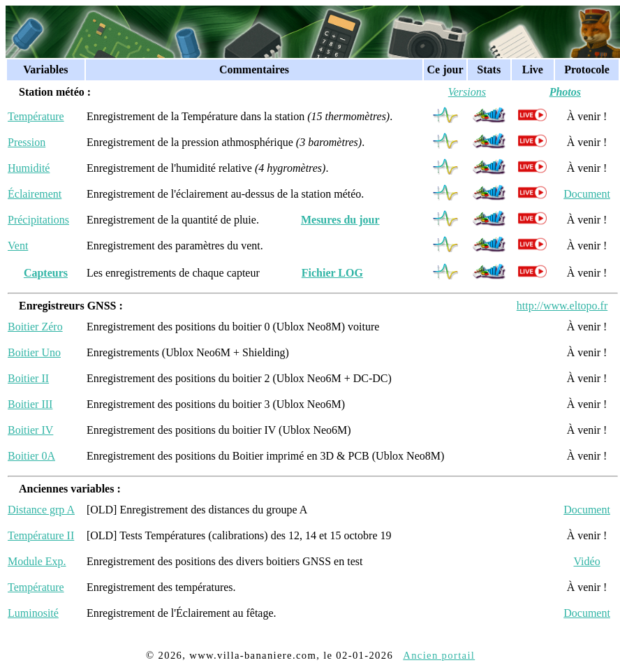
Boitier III (30, 404)
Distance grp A (41, 510)
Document (587, 194)
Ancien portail (439, 655)
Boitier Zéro (35, 327)
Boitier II (28, 378)
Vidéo (586, 561)
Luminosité (33, 613)
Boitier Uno (34, 352)
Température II (41, 535)
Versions (467, 92)
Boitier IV (30, 430)
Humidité (29, 168)
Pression (27, 142)
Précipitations (38, 220)
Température (36, 116)
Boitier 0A (31, 456)
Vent (18, 246)
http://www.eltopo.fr (562, 306)
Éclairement (35, 194)
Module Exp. (37, 561)
